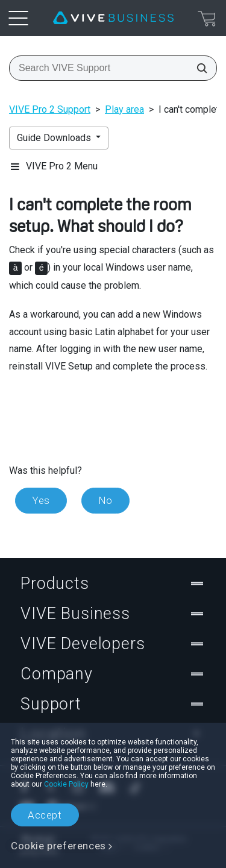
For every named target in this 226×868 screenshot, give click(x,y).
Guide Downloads (55, 138)
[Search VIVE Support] (198, 68)
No (105, 500)
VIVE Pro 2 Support (50, 109)
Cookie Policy (66, 784)
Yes (41, 500)
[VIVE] (113, 18)
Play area (124, 109)
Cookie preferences (58, 846)
